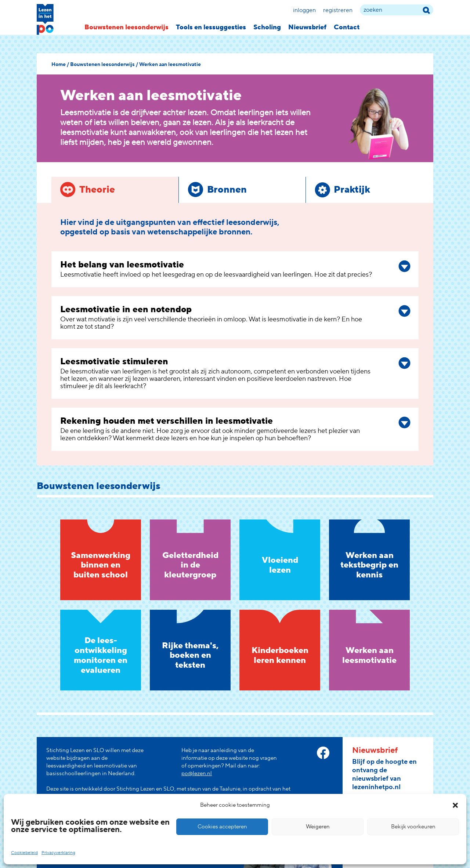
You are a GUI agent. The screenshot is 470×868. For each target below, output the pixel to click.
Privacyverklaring (58, 853)
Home (59, 65)
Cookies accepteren (222, 827)
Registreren (338, 10)
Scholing (267, 27)
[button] (455, 805)
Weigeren (318, 827)
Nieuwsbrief (307, 27)
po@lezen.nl (197, 774)
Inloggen (304, 10)
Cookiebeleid (24, 853)
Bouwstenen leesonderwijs (126, 27)
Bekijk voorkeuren (413, 827)
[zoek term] (397, 10)
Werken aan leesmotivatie (170, 65)
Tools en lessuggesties (211, 27)
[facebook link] (323, 753)
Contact (347, 27)
